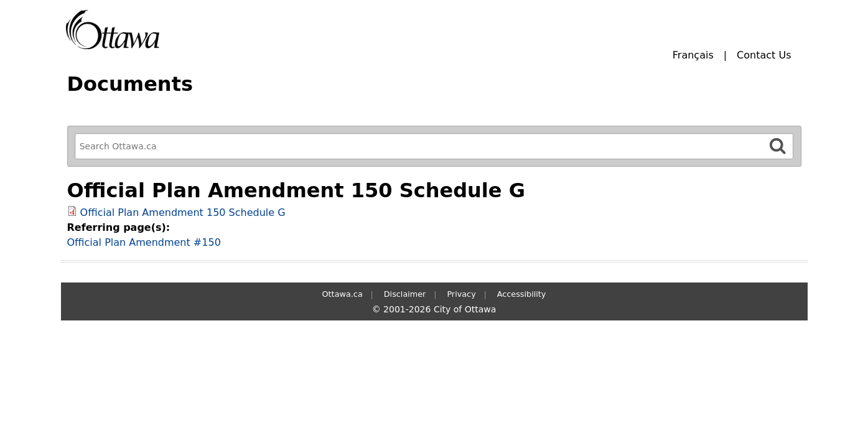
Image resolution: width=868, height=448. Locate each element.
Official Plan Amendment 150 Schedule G (183, 212)
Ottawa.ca (343, 294)
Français (693, 55)
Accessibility (522, 294)
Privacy (461, 294)
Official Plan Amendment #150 (144, 242)
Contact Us (764, 55)
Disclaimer (405, 294)
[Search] (778, 146)
